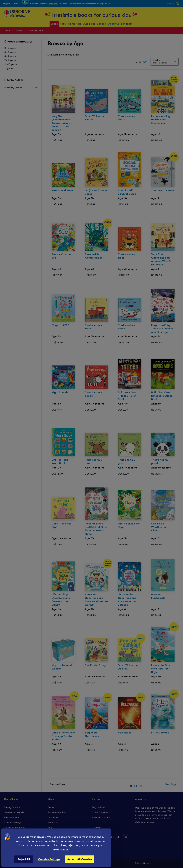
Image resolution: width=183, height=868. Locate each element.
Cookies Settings (49, 859)
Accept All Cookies (80, 859)
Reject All (24, 859)
